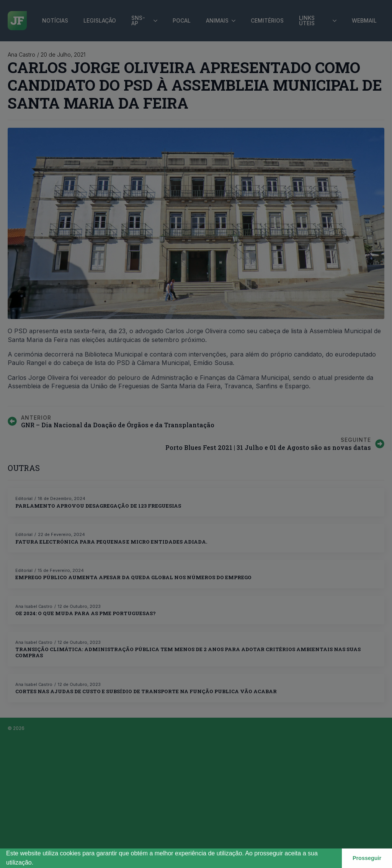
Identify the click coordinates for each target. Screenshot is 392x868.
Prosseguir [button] (367, 858)
